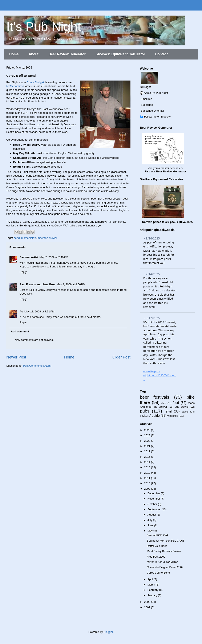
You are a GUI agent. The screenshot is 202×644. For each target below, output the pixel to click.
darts (164, 403)
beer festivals (155, 397)
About (33, 54)
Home (14, 54)
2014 (148, 462)
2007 (148, 607)
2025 (148, 430)
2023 (148, 435)
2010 (148, 483)
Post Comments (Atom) (37, 366)
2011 (148, 478)
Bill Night (145, 87)
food (176, 403)
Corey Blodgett (36, 82)
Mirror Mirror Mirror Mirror (162, 562)
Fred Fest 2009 (156, 557)
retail (168, 411)
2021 (148, 446)
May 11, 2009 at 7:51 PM (39, 311)
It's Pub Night (44, 27)
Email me (146, 99)
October (153, 504)
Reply (23, 272)
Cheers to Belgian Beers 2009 (165, 567)
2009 (148, 489)
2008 (148, 602)
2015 (148, 457)
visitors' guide (150, 416)
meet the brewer (47, 238)
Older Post (121, 357)
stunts (185, 412)
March (152, 585)
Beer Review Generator (67, 54)
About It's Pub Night (156, 93)
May (150, 531)
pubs (145, 411)
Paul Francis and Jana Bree (37, 284)
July (150, 520)
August (152, 515)
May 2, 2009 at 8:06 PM (71, 284)
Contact (161, 54)
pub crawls (181, 407)
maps (191, 403)
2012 (148, 473)
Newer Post (16, 357)
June (151, 525)
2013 (148, 467)
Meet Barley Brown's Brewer (164, 551)
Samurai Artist (29, 257)
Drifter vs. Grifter (157, 546)
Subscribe (147, 105)
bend (17, 238)
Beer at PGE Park (157, 535)
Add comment (20, 331)
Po (21, 311)
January (153, 595)
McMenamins (14, 86)
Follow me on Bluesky (157, 117)
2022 (148, 441)
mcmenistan (29, 238)
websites (173, 416)
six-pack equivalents (179, 222)
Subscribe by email (152, 111)
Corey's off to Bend (158, 573)
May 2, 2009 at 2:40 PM (54, 257)
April (151, 579)
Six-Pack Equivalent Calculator (120, 54)
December (154, 493)
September (155, 509)
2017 (148, 451)
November (154, 499)
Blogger (108, 632)
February (153, 590)
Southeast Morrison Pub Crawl (165, 541)
